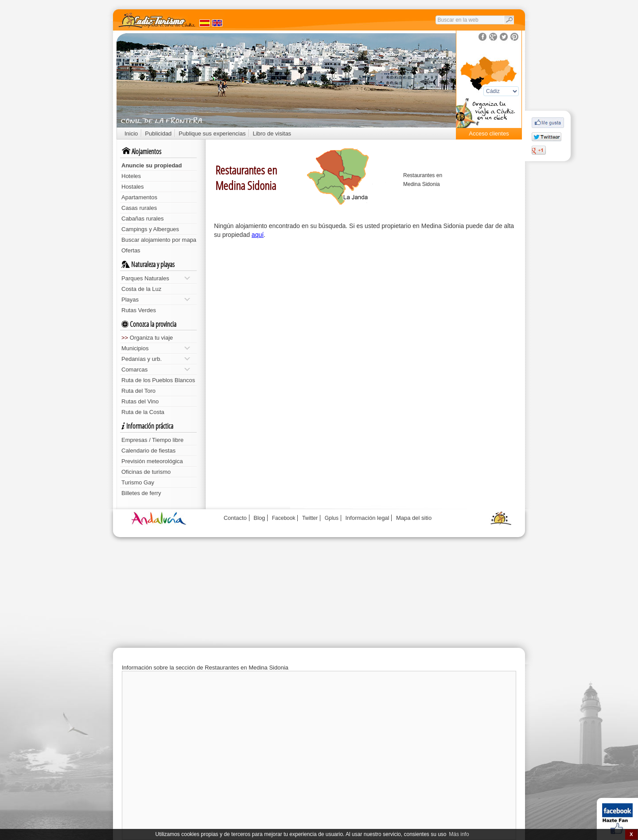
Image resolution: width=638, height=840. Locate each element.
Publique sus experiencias (212, 134)
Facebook (284, 518)
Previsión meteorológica (152, 461)
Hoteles (131, 176)
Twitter (310, 518)
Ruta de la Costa (143, 412)
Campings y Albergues (150, 229)
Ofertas (131, 250)
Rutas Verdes (139, 310)
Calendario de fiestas (148, 451)
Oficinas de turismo (146, 472)
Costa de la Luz (141, 289)
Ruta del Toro (138, 391)
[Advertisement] (366, 310)
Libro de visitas (272, 134)
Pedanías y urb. (156, 359)
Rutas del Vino (140, 401)
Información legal (367, 518)
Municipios (156, 348)
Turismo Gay (138, 482)
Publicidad (158, 134)
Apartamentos (139, 197)
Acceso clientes (489, 134)
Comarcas (156, 370)
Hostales (133, 187)
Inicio (131, 134)
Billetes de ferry (141, 493)
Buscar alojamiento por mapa (159, 240)
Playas (156, 300)
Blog (259, 518)
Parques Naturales (156, 278)
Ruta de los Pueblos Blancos (158, 380)
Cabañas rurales (142, 219)
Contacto (235, 518)
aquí (258, 235)
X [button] (631, 834)
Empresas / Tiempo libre (152, 440)
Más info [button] (459, 834)
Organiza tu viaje (147, 338)
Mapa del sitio (414, 518)
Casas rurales (139, 208)
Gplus (332, 518)
